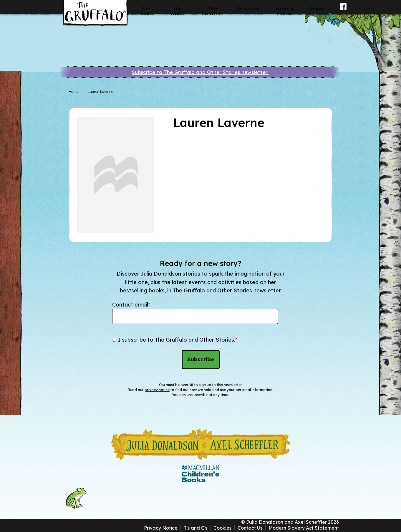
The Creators (212, 11)
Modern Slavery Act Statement (304, 528)
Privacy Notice (161, 528)
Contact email (131, 305)
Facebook (343, 10)
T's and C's (195, 528)
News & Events (285, 11)
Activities (248, 8)
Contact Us (250, 528)
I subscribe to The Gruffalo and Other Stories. (178, 340)
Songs (318, 8)
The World (177, 11)
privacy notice (157, 390)
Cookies (222, 528)
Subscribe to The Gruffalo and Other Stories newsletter (200, 72)
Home (73, 92)
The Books (146, 11)
